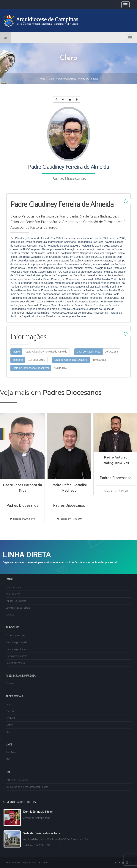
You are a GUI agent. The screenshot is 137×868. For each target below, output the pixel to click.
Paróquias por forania (16, 649)
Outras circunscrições (16, 656)
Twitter (9, 725)
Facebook (10, 718)
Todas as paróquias (15, 635)
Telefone (18, 360)
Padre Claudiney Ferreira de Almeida (46, 352)
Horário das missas (15, 663)
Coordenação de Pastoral (18, 608)
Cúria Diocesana (14, 587)
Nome (16, 352)
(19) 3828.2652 (36, 360)
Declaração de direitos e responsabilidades (27, 787)
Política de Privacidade (17, 780)
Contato (10, 684)
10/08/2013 (99, 360)
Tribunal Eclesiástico (16, 601)
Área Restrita (12, 753)
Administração (13, 594)
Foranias (10, 615)
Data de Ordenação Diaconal (71, 360)
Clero (52, 79)
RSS (8, 732)
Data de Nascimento (88, 352)
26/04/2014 (60, 368)
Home (42, 79)
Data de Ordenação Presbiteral (31, 368)
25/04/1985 (111, 352)
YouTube (10, 711)
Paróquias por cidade (16, 642)
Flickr (8, 704)
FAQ (8, 760)
